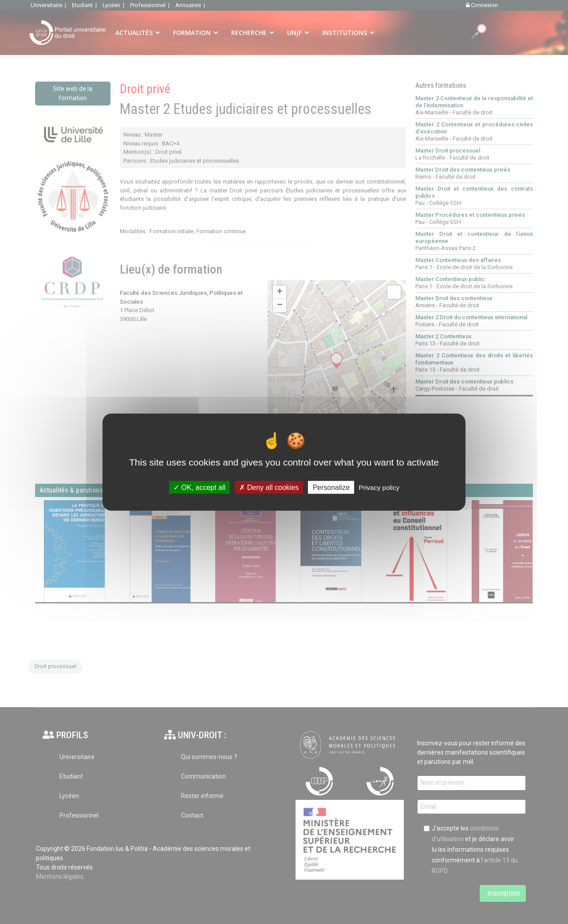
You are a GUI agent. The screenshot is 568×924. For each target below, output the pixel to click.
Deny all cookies (269, 487)
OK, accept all (199, 487)
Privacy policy (379, 487)
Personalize (331, 487)
